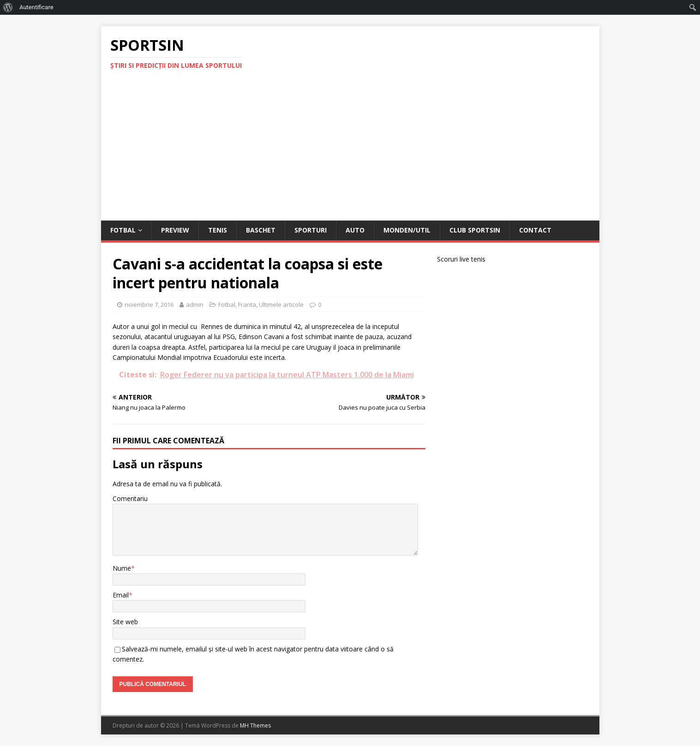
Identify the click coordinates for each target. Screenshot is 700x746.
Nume (122, 568)
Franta (247, 304)
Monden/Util (407, 230)
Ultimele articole (281, 304)
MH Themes (255, 725)
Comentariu (130, 498)
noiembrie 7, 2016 (149, 304)
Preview (175, 230)
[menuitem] (8, 7)
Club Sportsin (475, 230)
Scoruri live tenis (461, 259)
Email (121, 595)
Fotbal (123, 230)
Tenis (218, 230)
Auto (355, 230)
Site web (125, 622)
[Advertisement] (350, 151)
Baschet (261, 230)
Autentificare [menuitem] (36, 7)
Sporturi (311, 230)
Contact (535, 230)
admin (195, 304)
